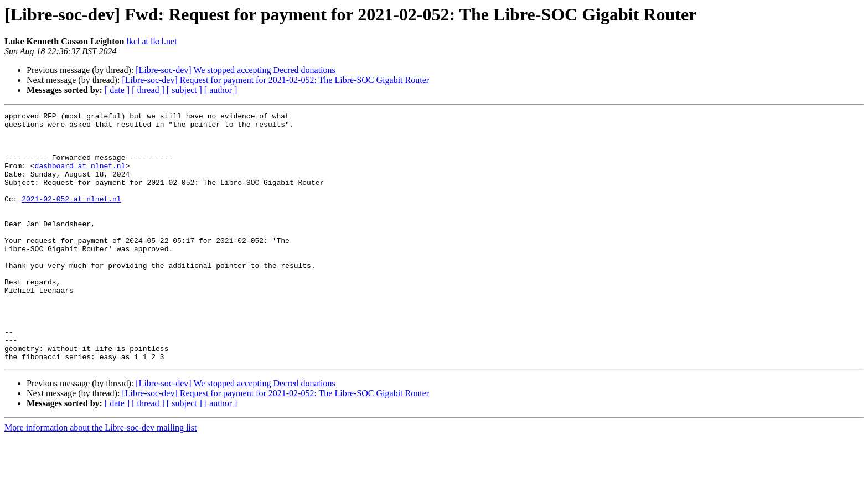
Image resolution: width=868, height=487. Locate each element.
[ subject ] (184, 90)
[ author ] (221, 90)
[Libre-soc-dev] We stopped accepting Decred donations (236, 70)
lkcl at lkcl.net (152, 41)
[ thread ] (148, 90)
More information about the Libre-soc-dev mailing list (100, 477)
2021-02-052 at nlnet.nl (71, 217)
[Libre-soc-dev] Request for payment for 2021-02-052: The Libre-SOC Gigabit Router (275, 80)
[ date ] (117, 90)
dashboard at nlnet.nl (80, 177)
